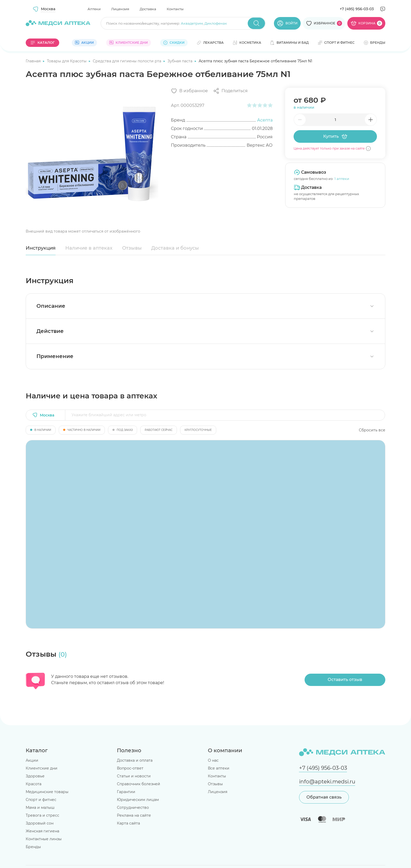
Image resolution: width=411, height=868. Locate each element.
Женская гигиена (42, 831)
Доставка (148, 9)
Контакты (175, 9)
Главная (34, 61)
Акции (32, 760)
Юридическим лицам (138, 800)
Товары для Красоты (67, 61)
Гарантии (126, 792)
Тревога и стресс (42, 815)
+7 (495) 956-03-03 (357, 9)
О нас (213, 760)
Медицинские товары (47, 792)
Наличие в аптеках (89, 248)
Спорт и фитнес (41, 800)
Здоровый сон (40, 823)
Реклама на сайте (134, 815)
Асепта (265, 120)
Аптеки (94, 9)
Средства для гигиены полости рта (128, 61)
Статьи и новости (134, 776)
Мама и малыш (40, 807)
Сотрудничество (133, 807)
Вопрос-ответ (130, 768)
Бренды (33, 847)
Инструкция (41, 248)
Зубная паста (180, 61)
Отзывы (132, 248)
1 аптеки (342, 179)
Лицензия (120, 9)
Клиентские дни (42, 768)
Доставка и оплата (135, 760)
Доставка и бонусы (175, 248)
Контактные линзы (44, 839)
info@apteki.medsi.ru (327, 782)
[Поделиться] (230, 91)
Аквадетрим (192, 23)
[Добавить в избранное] (189, 91)
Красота (34, 784)
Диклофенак (216, 23)
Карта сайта (128, 823)
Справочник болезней (139, 784)
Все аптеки (219, 768)
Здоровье (35, 776)
